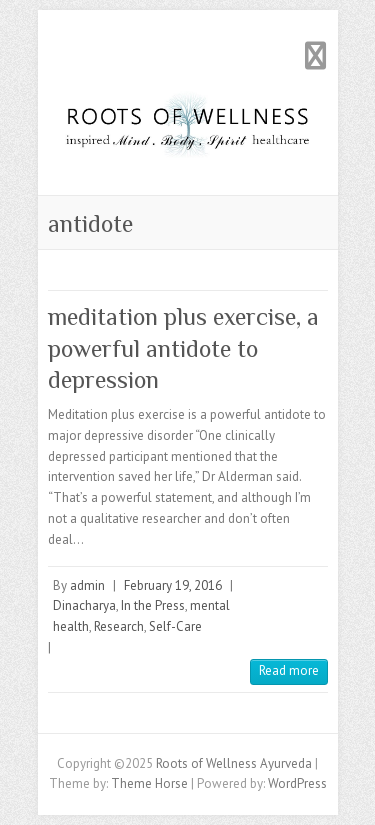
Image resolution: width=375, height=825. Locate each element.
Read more (289, 670)
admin (87, 585)
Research (119, 626)
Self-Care (175, 626)
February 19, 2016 (173, 585)
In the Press (153, 605)
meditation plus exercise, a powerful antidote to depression (183, 347)
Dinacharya (84, 605)
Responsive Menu (316, 55)
